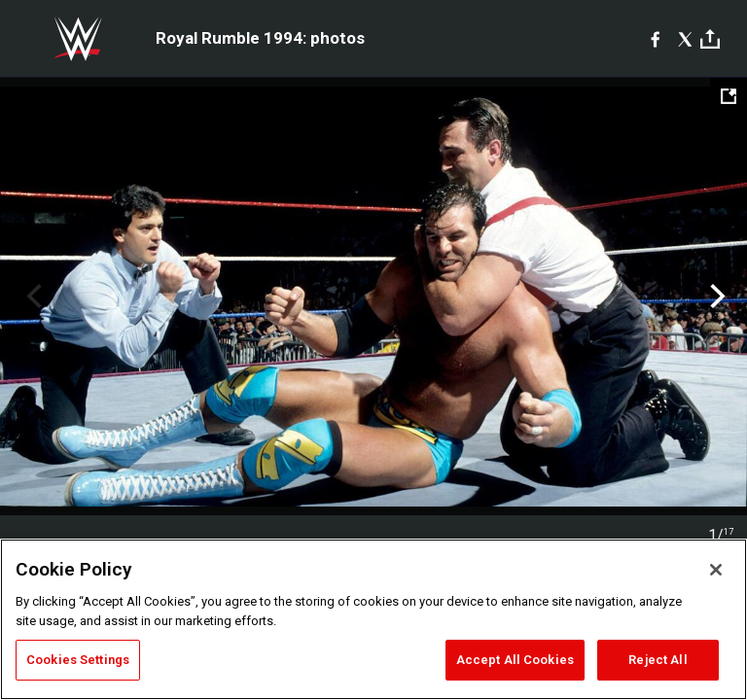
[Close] (716, 570)
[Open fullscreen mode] (729, 96)
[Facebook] (655, 39)
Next (715, 297)
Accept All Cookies (515, 660)
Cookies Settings (78, 660)
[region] (373, 619)
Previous (32, 297)
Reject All (658, 660)
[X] (685, 39)
